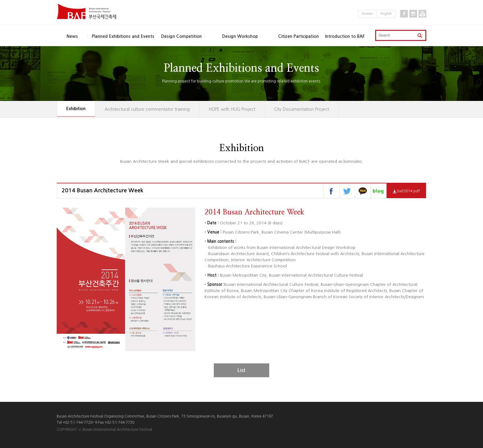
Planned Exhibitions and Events (123, 36)
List (241, 370)
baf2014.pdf (406, 191)
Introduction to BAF (345, 36)
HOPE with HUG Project (232, 109)
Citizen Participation (298, 36)
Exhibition (76, 109)
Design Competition (181, 36)
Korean (367, 14)
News (72, 36)
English (386, 14)
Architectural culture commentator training (147, 109)
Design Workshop (240, 36)
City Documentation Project (302, 109)
